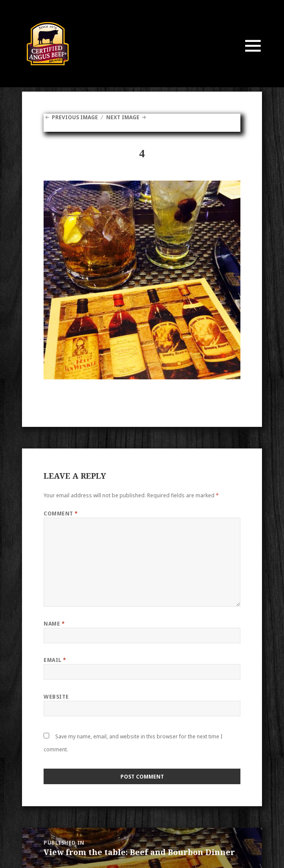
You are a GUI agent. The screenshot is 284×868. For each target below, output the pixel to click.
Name (54, 624)
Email (55, 660)
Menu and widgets (253, 55)
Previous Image (75, 117)
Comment (61, 513)
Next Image (123, 117)
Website (56, 697)
